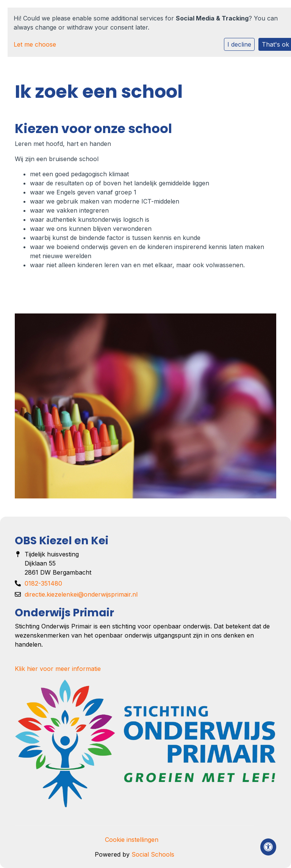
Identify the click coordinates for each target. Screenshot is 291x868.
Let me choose (35, 44)
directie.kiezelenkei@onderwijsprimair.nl (81, 594)
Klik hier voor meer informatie (58, 669)
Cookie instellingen (132, 840)
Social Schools (153, 854)
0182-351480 (43, 583)
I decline (239, 44)
